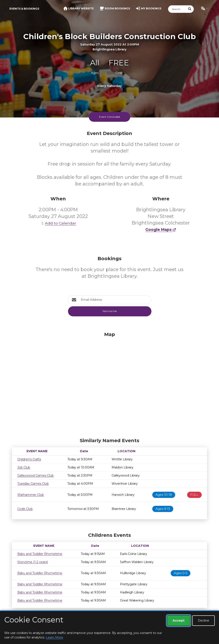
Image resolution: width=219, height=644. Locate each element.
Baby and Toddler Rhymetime (40, 554)
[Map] (109, 384)
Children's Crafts (29, 459)
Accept (179, 621)
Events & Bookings (24, 9)
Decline (203, 621)
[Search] (177, 9)
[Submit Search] (190, 9)
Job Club (24, 467)
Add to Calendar (58, 223)
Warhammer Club (31, 495)
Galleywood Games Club (36, 475)
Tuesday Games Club (33, 484)
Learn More (54, 637)
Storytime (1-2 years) (33, 562)
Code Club (25, 509)
